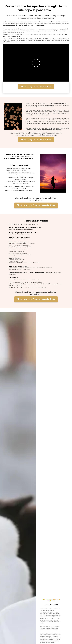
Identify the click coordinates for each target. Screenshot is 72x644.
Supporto (5, 582)
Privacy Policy (11, 582)
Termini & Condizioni (19, 582)
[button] (32, 507)
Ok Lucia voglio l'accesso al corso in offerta (36, 87)
